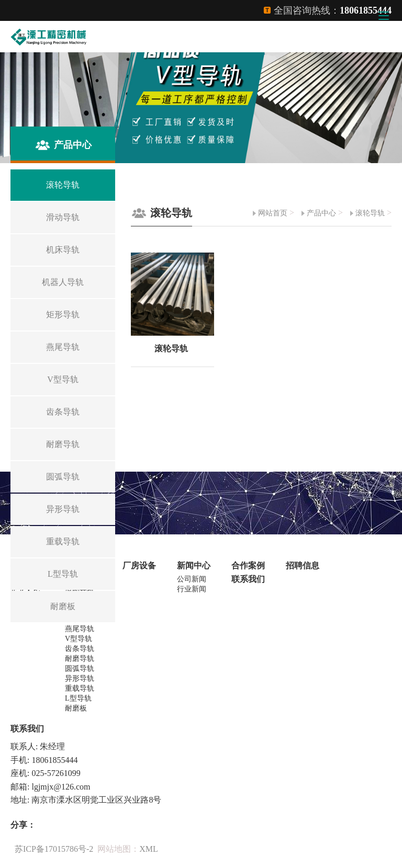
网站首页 (273, 213)
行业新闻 (192, 589)
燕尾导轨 (80, 629)
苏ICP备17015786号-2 (54, 849)
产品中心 (321, 213)
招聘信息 (303, 566)
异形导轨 (80, 678)
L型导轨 (78, 698)
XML (149, 849)
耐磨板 (76, 708)
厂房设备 (139, 566)
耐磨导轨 (80, 659)
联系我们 (248, 579)
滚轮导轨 (370, 213)
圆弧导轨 (80, 669)
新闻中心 (194, 566)
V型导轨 (79, 639)
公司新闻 (192, 579)
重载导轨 (80, 688)
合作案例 (248, 566)
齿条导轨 (80, 649)
